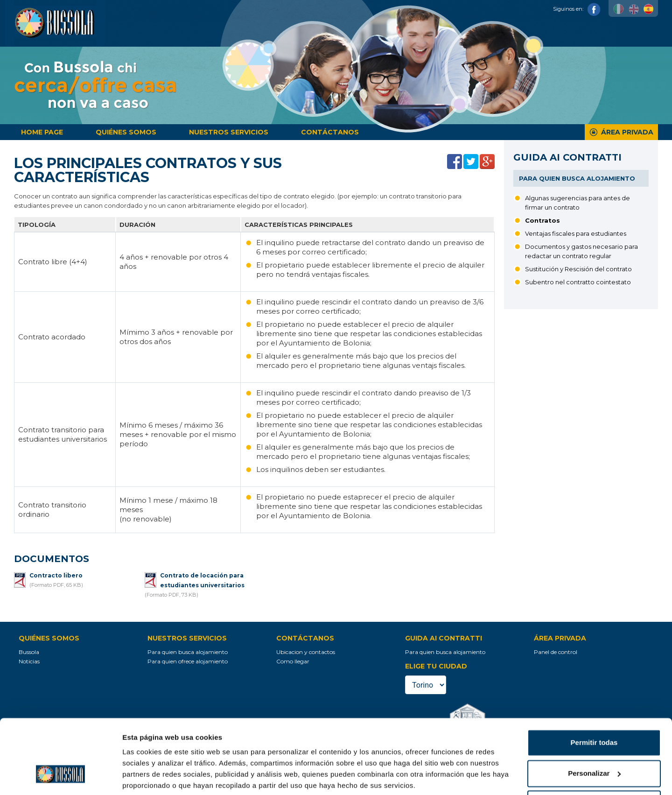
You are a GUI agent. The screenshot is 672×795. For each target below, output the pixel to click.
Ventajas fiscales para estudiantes (576, 233)
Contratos (542, 220)
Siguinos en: (577, 9)
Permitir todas (594, 708)
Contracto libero (56, 575)
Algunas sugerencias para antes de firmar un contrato (577, 203)
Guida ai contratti (567, 157)
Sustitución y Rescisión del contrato (578, 269)
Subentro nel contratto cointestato (578, 282)
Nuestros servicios (229, 132)
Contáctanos (330, 132)
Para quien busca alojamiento (577, 178)
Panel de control (556, 652)
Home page (42, 132)
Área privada (627, 132)
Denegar (594, 769)
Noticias (29, 661)
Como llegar (293, 661)
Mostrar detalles (150, 777)
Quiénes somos (126, 132)
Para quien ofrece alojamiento (188, 661)
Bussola (29, 652)
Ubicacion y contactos (306, 652)
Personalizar (594, 738)
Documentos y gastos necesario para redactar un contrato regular (581, 251)
